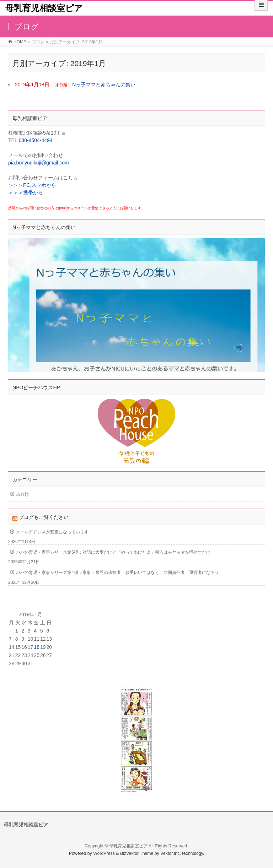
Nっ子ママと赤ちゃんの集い (104, 85)
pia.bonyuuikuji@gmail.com (39, 163)
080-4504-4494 (36, 140)
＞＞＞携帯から (26, 192)
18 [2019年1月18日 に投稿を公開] (37, 647)
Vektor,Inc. (171, 853)
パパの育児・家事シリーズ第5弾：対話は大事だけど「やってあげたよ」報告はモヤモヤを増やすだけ (113, 552)
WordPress (104, 853)
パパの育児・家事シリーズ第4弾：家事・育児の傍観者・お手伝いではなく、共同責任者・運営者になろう (117, 573)
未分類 (61, 85)
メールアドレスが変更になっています (52, 532)
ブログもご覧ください (44, 517)
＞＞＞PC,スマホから (32, 185)
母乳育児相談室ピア (44, 8)
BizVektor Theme (137, 853)
